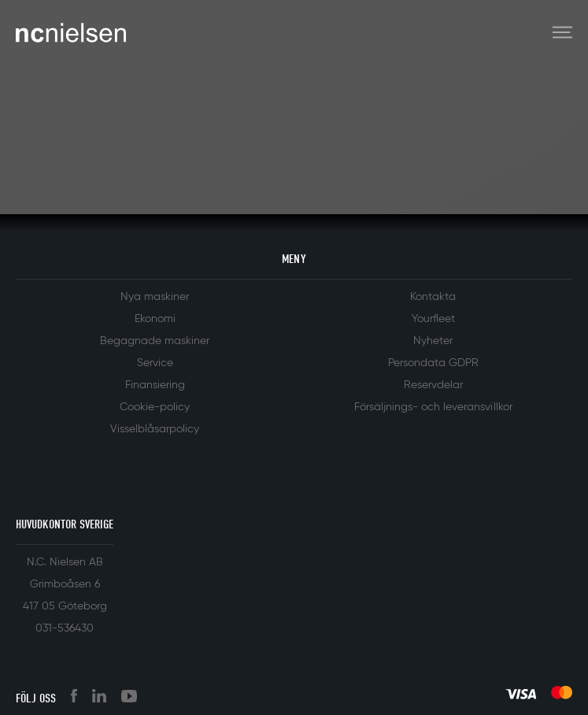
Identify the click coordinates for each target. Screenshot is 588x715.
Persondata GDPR (433, 363)
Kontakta (433, 297)
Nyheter (433, 341)
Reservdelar (433, 385)
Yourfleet (433, 319)
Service (155, 363)
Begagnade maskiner (155, 341)
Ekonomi (155, 319)
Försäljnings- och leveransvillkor (433, 407)
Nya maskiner (155, 297)
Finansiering (155, 385)
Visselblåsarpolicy (155, 429)
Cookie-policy (155, 407)
